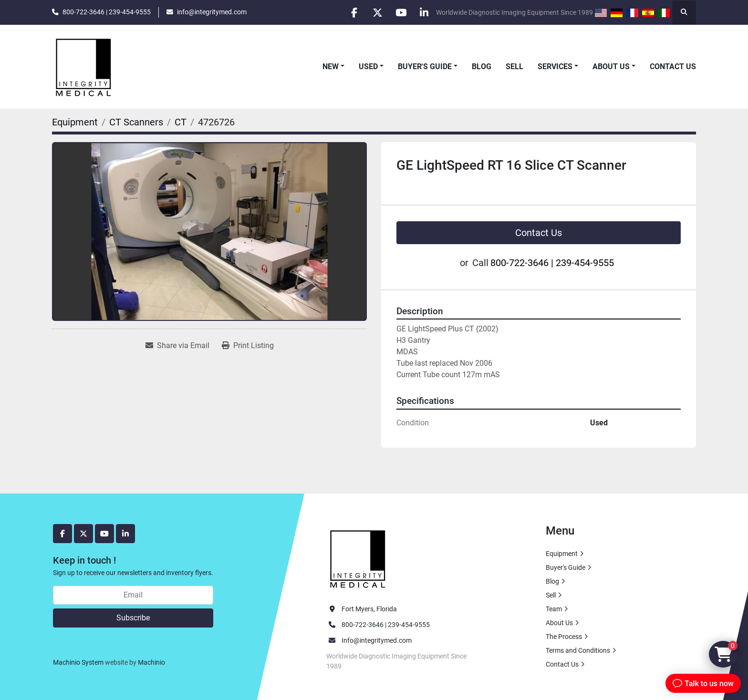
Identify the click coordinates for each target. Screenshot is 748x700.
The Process (564, 637)
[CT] (181, 122)
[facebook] (351, 12)
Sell (514, 67)
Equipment (562, 554)
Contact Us (673, 67)
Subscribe (133, 618)
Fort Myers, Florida (369, 609)
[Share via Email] (177, 346)
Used (368, 67)
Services (555, 67)
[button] (333, 67)
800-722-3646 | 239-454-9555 (107, 12)
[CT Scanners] (136, 122)
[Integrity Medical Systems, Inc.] (358, 557)
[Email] (133, 595)
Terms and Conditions (578, 650)
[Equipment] (75, 122)
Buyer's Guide (425, 67)
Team (554, 609)
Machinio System (78, 662)
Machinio (151, 662)
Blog (482, 67)
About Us (611, 67)
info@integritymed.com (212, 12)
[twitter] (375, 12)
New (331, 67)
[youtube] (399, 12)
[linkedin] (424, 12)
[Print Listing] (248, 346)
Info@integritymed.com (377, 640)
